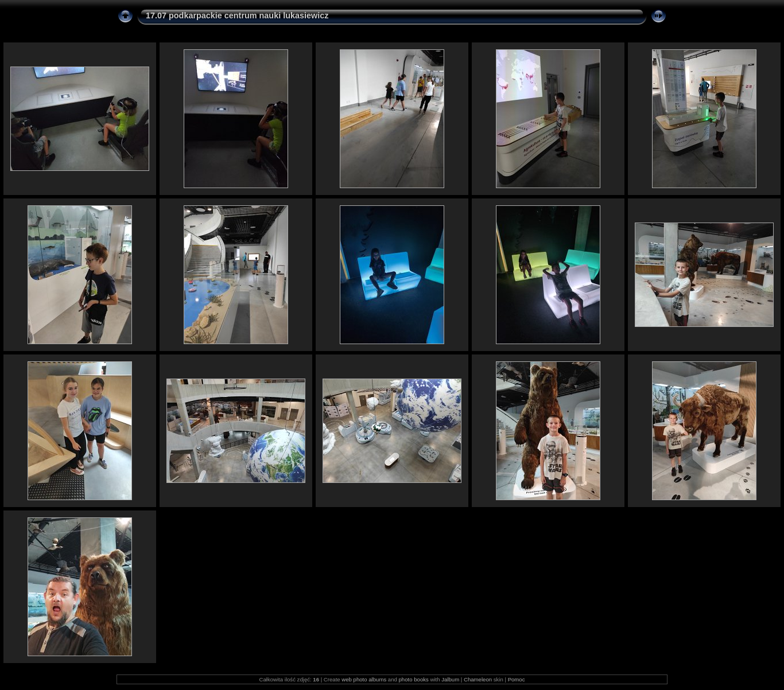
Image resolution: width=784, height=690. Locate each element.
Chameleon (478, 679)
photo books (414, 679)
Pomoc (517, 679)
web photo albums (364, 679)
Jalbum (450, 679)
